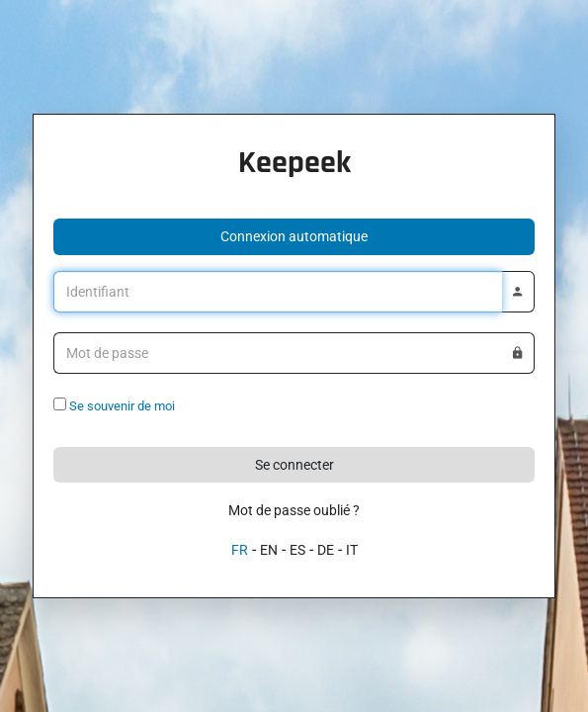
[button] (294, 237)
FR (240, 550)
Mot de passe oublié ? (294, 510)
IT (352, 550)
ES (297, 550)
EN (269, 550)
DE (326, 550)
